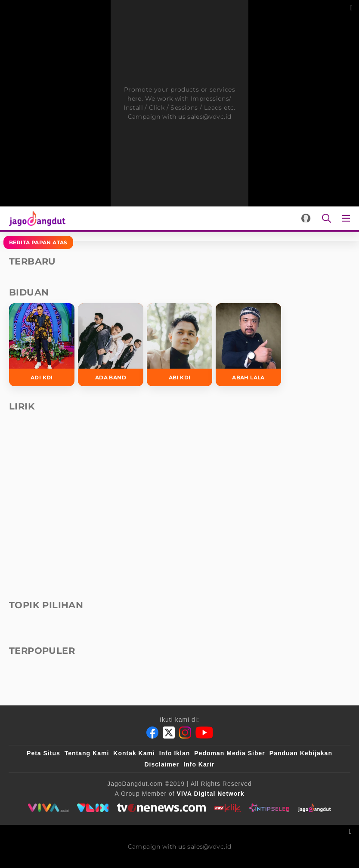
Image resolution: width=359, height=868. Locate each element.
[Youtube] (204, 733)
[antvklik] (227, 808)
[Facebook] (152, 733)
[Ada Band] (111, 345)
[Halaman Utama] (36, 218)
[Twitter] (169, 733)
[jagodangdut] (314, 808)
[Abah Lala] (248, 345)
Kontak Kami (134, 753)
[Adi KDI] (42, 345)
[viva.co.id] (48, 808)
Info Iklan (175, 753)
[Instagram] (185, 733)
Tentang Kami (87, 753)
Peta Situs (43, 753)
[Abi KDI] (179, 345)
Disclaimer (162, 764)
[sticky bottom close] (351, 830)
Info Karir (199, 764)
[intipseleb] (269, 808)
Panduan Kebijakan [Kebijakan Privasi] (301, 753)
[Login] (306, 218)
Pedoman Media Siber (229, 753)
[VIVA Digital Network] (211, 794)
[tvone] (161, 808)
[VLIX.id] (93, 808)
